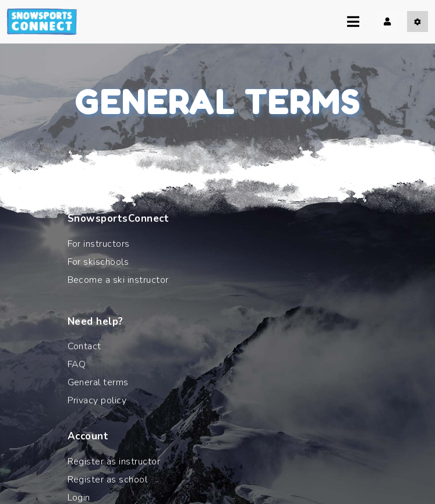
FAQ (77, 364)
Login (79, 498)
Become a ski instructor (118, 280)
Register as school (108, 480)
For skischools (98, 262)
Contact (84, 346)
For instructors (99, 244)
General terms (98, 382)
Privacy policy (97, 400)
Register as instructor (114, 462)
